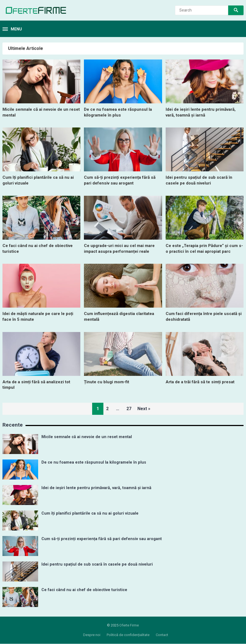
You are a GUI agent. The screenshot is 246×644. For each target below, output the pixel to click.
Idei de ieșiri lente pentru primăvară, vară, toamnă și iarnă (203, 112)
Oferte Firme (129, 625)
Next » (146, 409)
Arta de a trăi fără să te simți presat (203, 382)
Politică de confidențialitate (128, 635)
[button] (12, 29)
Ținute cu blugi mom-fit (108, 382)
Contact (162, 635)
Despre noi (92, 635)
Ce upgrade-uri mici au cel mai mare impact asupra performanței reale (121, 248)
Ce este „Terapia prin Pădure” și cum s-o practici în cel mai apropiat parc (204, 248)
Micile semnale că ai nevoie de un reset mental (87, 437)
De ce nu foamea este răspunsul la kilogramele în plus (120, 112)
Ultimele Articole (26, 48)
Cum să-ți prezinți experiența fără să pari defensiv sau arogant (122, 180)
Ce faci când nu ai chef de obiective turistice (84, 590)
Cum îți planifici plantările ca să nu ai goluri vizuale (90, 513)
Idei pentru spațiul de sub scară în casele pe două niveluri (200, 180)
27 (129, 409)
